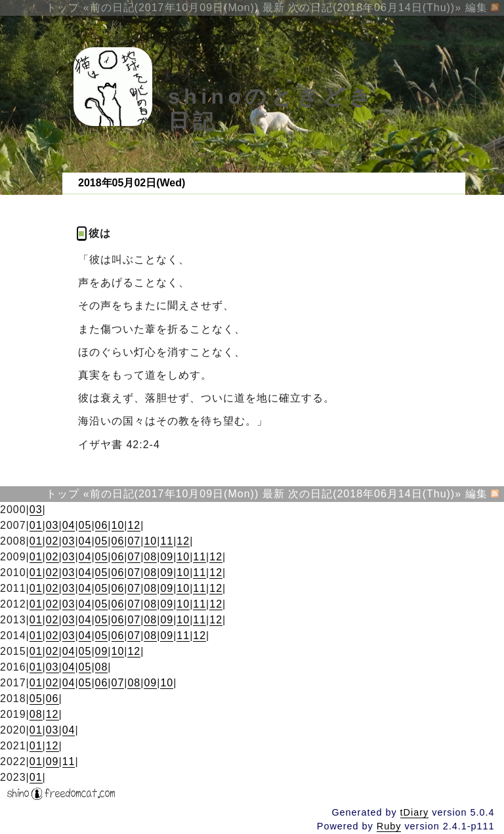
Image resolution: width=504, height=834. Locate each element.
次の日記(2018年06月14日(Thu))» (375, 8)
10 (118, 525)
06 (102, 525)
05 (85, 525)
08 (150, 557)
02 (52, 541)
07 (134, 541)
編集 (476, 8)
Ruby (389, 826)
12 (134, 525)
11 (167, 541)
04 (69, 525)
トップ (63, 8)
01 (36, 525)
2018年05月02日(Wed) (132, 183)
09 (167, 557)
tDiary (415, 812)
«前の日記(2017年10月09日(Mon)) (171, 8)
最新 (274, 8)
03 (36, 510)
